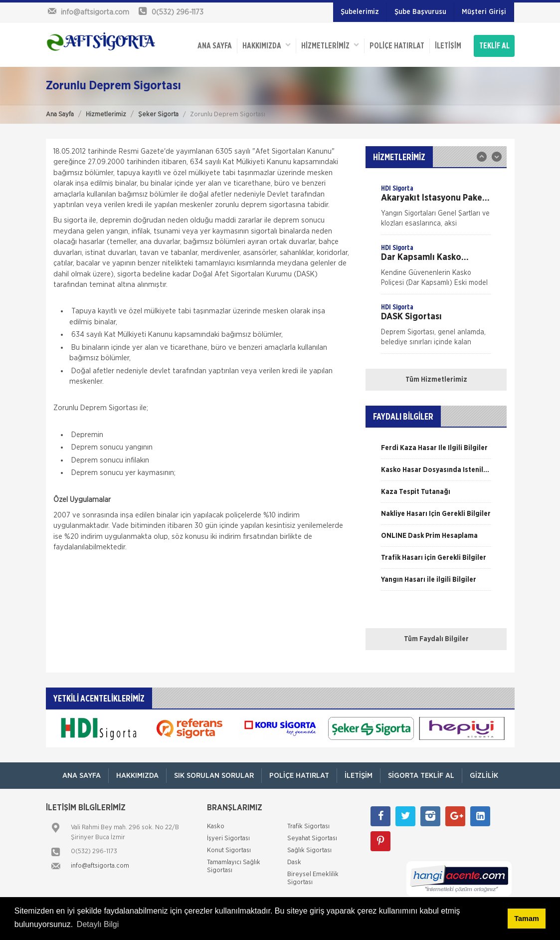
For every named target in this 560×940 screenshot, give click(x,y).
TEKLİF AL (494, 46)
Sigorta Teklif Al (421, 776)
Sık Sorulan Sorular (214, 776)
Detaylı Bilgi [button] (98, 924)
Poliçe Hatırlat (397, 46)
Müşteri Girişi (484, 12)
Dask (294, 862)
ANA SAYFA (215, 46)
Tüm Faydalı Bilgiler (436, 639)
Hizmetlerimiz (106, 115)
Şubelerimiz (360, 12)
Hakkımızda (267, 45)
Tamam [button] (526, 919)
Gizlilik (484, 776)
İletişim (448, 46)
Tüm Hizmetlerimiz (436, 380)
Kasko (216, 826)
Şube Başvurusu (420, 12)
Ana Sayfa (60, 115)
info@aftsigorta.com (100, 866)
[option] (436, 209)
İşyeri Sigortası (228, 838)
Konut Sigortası (229, 850)
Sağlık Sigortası (309, 850)
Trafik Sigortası (308, 826)
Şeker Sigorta (158, 115)
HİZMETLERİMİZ (330, 45)
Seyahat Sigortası (312, 838)
